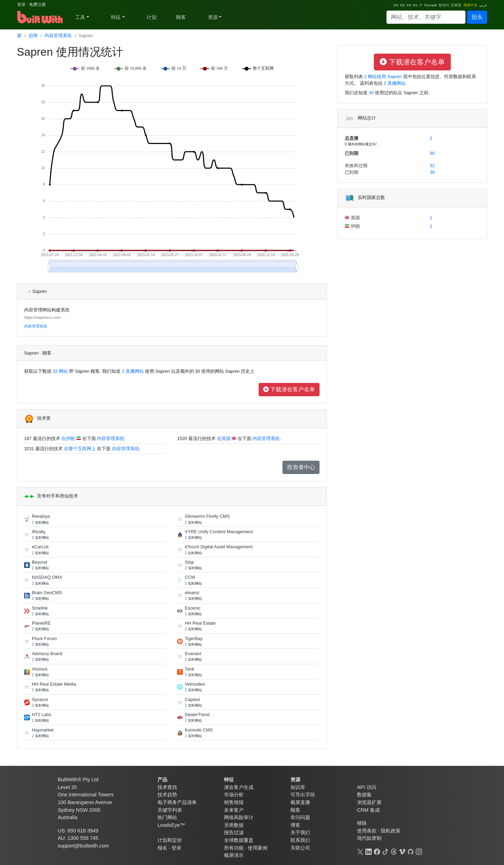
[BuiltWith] (40, 17)
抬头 (477, 17)
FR (409, 5)
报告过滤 (234, 832)
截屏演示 (234, 855)
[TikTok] (385, 851)
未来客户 (234, 810)
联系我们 (300, 840)
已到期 (352, 153)
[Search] (426, 17)
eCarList (40, 547)
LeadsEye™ (171, 825)
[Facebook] (377, 851)
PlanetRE (41, 623)
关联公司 (300, 848)
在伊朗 (68, 438)
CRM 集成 (368, 810)
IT (421, 5)
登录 (21, 5)
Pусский (430, 5)
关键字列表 (170, 810)
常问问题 (300, 817)
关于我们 (300, 832)
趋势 (33, 36)
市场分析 (234, 795)
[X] (360, 851)
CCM (190, 577)
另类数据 (234, 825)
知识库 (298, 787)
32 (432, 166)
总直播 (352, 138)
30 (371, 93)
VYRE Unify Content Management (219, 532)
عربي (483, 5)
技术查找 (167, 787)
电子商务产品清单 (177, 802)
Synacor (40, 699)
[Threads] (394, 851)
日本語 (456, 5)
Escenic (193, 608)
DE (402, 5)
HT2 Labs (41, 715)
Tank (190, 669)
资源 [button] (213, 17)
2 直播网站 (132, 371)
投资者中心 (301, 467)
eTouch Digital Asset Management (219, 547)
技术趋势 (167, 795)
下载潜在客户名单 (289, 389)
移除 (362, 823)
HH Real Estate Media (54, 684)
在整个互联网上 (80, 449)
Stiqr (189, 562)
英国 (355, 218)
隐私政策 (391, 831)
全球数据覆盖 (239, 840)
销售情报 (234, 802)
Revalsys (41, 516)
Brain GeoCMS (47, 593)
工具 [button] (80, 17)
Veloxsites (195, 684)
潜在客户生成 (239, 787)
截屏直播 (300, 802)
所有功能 (234, 848)
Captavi (192, 699)
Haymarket (43, 730)
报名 (162, 848)
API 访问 (367, 787)
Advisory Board (47, 654)
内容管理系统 (58, 36)
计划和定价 (170, 840)
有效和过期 (356, 166)
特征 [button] (116, 17)
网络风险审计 (239, 817)
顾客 (181, 17)
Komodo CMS (199, 730)
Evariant (193, 654)
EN (396, 5)
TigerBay (194, 639)
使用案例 (258, 848)
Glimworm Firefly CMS (207, 516)
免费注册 (37, 5)
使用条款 (367, 831)
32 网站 (60, 371)
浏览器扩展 (369, 802)
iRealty (39, 532)
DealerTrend (197, 715)
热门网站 (167, 817)
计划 (152, 17)
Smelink (40, 608)
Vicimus (40, 669)
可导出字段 (303, 795)
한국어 (444, 5)
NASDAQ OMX (47, 577)
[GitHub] (411, 851)
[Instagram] (419, 851)
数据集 (364, 795)
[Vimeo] (402, 851)
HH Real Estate (200, 623)
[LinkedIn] (369, 851)
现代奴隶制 (369, 838)
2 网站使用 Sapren (382, 77)
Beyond (39, 562)
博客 (295, 825)
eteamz (192, 593)
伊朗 (355, 226)
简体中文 (470, 5)
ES (415, 5)
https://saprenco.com (42, 317)
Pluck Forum (44, 639)
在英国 (224, 438)
